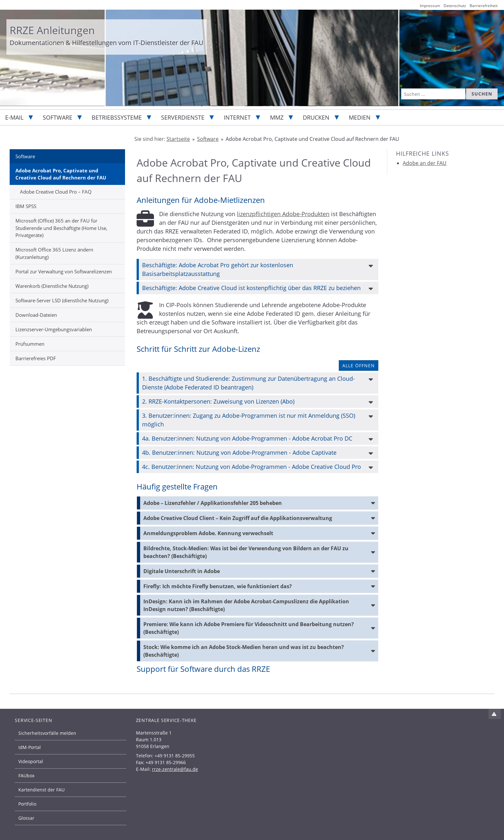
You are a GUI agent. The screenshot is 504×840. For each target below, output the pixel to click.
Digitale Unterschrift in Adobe (182, 571)
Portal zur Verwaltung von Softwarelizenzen (64, 271)
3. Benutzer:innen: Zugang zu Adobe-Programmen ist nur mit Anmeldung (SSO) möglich (249, 420)
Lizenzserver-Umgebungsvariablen (54, 329)
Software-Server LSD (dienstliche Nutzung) (62, 300)
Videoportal (31, 761)
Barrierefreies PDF (36, 358)
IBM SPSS (26, 206)
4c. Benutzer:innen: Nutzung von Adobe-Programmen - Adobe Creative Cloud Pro (252, 467)
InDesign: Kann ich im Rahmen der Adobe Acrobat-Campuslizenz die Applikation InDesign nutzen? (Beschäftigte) (246, 605)
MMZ (277, 117)
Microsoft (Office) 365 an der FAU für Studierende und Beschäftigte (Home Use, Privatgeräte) (61, 228)
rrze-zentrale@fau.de (175, 769)
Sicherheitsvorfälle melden (47, 733)
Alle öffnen (359, 365)
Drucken (316, 117)
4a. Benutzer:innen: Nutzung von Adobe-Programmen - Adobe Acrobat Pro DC (247, 438)
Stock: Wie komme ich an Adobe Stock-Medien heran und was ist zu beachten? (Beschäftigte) (244, 651)
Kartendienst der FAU (41, 790)
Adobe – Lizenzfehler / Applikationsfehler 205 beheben (213, 503)
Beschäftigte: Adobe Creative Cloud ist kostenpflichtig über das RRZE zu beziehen (251, 288)
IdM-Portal (30, 747)
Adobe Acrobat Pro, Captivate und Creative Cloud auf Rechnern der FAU (61, 174)
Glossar (26, 818)
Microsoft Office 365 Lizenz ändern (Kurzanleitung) (54, 253)
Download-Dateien (36, 315)
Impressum (430, 6)
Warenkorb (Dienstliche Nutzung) (52, 286)
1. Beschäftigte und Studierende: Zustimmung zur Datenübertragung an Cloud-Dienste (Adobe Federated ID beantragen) (248, 383)
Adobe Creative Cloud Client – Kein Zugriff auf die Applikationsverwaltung (238, 518)
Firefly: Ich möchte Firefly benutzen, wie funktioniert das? (218, 586)
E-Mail (14, 117)
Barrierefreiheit (484, 6)
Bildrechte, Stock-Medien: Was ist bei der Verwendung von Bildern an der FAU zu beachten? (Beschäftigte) (246, 552)
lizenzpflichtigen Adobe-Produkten (283, 214)
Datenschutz (455, 6)
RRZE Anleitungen (52, 30)
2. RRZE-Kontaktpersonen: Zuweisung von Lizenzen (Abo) (218, 401)
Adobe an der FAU (425, 163)
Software (58, 117)
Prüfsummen (30, 344)
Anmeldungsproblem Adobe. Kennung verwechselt (208, 533)
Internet (237, 117)
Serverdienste (183, 117)
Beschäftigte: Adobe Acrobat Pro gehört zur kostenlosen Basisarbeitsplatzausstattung (218, 269)
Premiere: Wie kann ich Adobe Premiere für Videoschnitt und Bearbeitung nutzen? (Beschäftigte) (249, 628)
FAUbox (26, 776)
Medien (360, 117)
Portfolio (27, 804)
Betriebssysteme (117, 117)
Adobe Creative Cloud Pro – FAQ (56, 192)
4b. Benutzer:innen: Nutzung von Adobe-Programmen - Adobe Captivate (239, 452)
